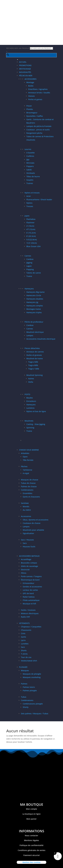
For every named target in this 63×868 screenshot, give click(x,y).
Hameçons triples (34, 312)
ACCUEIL (23, 62)
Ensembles (28, 493)
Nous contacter (32, 835)
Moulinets (29, 421)
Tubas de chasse (28, 483)
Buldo (31, 86)
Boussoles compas (29, 563)
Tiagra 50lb (33, 362)
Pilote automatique (31, 600)
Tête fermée (28, 460)
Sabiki (29, 170)
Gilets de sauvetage (29, 566)
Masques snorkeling (32, 677)
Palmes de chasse (29, 486)
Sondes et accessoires (32, 587)
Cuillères (30, 156)
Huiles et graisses (34, 355)
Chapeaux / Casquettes (31, 627)
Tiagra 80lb (33, 365)
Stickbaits (31, 173)
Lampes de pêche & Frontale (39, 126)
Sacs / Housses (27, 540)
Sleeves (32, 96)
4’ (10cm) (30, 226)
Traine (29, 276)
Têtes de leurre (33, 176)
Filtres (24, 573)
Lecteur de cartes (30, 590)
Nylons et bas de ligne (36, 411)
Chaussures (26, 630)
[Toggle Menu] (18, 60)
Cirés (23, 633)
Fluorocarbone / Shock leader (39, 199)
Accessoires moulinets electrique (41, 339)
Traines (30, 183)
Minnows (30, 163)
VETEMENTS (24, 623)
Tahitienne (27, 470)
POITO (27, 394)
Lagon (29, 266)
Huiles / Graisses (28, 610)
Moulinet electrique (35, 332)
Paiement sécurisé (32, 855)
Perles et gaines (35, 99)
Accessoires (26, 516)
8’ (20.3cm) (31, 236)
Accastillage (26, 559)
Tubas (24, 697)
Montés (26, 506)
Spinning (30, 428)
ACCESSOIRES (31, 79)
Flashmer (30, 223)
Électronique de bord (30, 580)
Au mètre (27, 510)
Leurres (28, 149)
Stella (31, 382)
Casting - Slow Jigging (36, 424)
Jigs (28, 159)
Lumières (30, 408)
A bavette (31, 153)
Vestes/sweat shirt (29, 661)
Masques (25, 670)
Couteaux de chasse (32, 523)
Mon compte (32, 809)
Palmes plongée (30, 690)
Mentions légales (32, 840)
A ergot (26, 473)
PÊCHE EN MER (26, 76)
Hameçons (29, 289)
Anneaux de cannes (35, 352)
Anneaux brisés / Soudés (39, 93)
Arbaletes (25, 453)
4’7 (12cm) (31, 229)
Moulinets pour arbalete (33, 530)
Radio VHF (25, 617)
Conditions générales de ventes (32, 850)
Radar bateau (29, 597)
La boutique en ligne (32, 814)
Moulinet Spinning (35, 375)
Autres (31, 379)
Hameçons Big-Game (35, 292)
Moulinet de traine (35, 358)
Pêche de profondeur (34, 322)
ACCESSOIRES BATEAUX (29, 556)
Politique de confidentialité (32, 845)
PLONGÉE (23, 667)
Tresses (30, 206)
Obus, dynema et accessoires (36, 520)
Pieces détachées (32, 348)
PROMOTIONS (25, 65)
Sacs (25, 543)
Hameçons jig (32, 302)
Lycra (23, 640)
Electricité (25, 570)
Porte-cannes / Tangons (31, 576)
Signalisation (28, 533)
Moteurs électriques (30, 613)
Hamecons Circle (34, 295)
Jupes (27, 216)
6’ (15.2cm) (31, 233)
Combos (30, 259)
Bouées (30, 398)
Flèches (24, 466)
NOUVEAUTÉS (25, 72)
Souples (30, 180)
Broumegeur (32, 113)
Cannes (28, 256)
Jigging (29, 263)
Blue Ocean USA (33, 246)
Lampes (30, 335)
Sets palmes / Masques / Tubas (35, 714)
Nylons (29, 203)
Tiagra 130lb (34, 369)
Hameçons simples (35, 306)
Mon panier (32, 819)
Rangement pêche (34, 133)
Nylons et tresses (32, 193)
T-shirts (24, 654)
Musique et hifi (29, 604)
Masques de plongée (32, 674)
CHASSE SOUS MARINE (29, 450)
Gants (23, 637)
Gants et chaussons (31, 497)
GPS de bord (28, 593)
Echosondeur (28, 583)
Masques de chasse (30, 480)
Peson (29, 106)
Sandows (25, 503)
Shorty (26, 707)
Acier (29, 196)
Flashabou (31, 219)
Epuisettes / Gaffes (35, 116)
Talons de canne (34, 273)
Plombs (30, 109)
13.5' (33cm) (32, 243)
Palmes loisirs (29, 687)
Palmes (24, 684)
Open (25, 457)
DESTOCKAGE (25, 69)
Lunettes (25, 644)
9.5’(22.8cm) (32, 240)
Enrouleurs (31, 401)
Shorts (24, 650)
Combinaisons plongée (33, 704)
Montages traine (34, 309)
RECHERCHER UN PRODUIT (18, 48)
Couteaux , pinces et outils (38, 130)
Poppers (30, 166)
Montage (30, 82)
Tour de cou (26, 657)
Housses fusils (29, 547)
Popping (30, 269)
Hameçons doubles (35, 299)
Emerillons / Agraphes (38, 89)
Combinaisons (27, 490)
